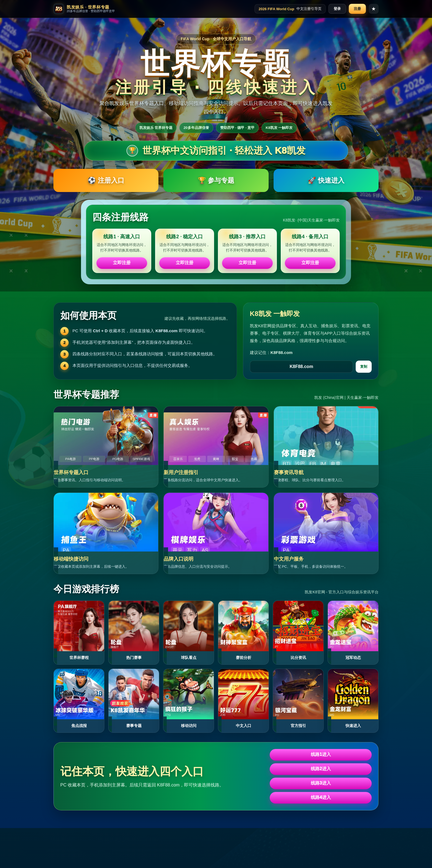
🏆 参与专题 (216, 180)
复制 (364, 367)
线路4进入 (321, 797)
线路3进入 (321, 783)
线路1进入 (321, 754)
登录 (337, 9)
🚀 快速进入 (326, 180)
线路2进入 (321, 769)
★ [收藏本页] (374, 9)
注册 (357, 9)
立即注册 (122, 263)
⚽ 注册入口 (106, 180)
